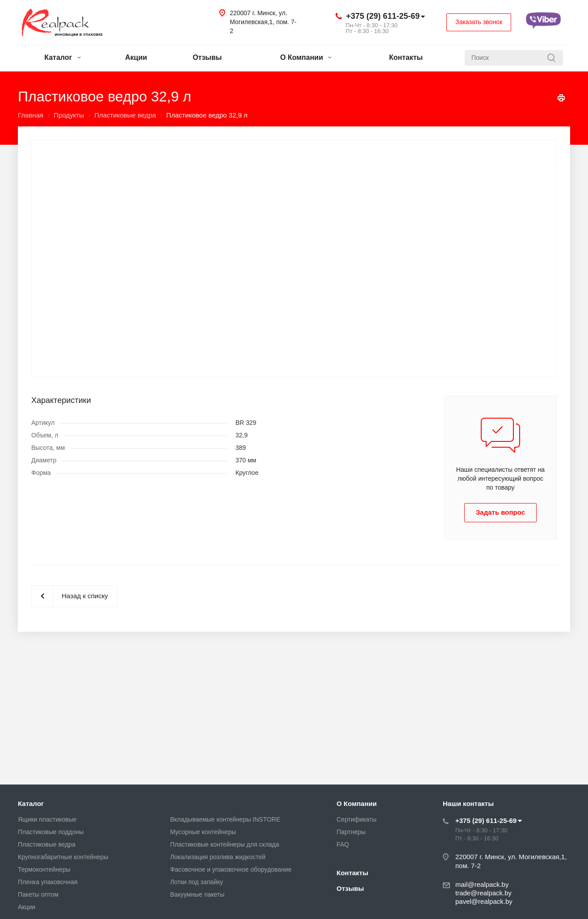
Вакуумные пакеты (197, 894)
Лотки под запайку (197, 882)
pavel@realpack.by (484, 901)
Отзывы (207, 57)
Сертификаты (356, 819)
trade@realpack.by (483, 893)
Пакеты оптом (38, 894)
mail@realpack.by (482, 884)
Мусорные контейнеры (203, 832)
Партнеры (351, 832)
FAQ (343, 844)
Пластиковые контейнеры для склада (225, 844)
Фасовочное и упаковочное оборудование (231, 869)
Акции (136, 57)
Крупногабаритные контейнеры (63, 857)
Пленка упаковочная (48, 882)
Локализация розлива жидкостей (218, 857)
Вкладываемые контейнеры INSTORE (225, 819)
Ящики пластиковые (47, 819)
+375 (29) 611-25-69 (383, 16)
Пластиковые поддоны (51, 832)
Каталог (62, 57)
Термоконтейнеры (44, 869)
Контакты (406, 57)
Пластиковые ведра (47, 844)
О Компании (306, 57)
